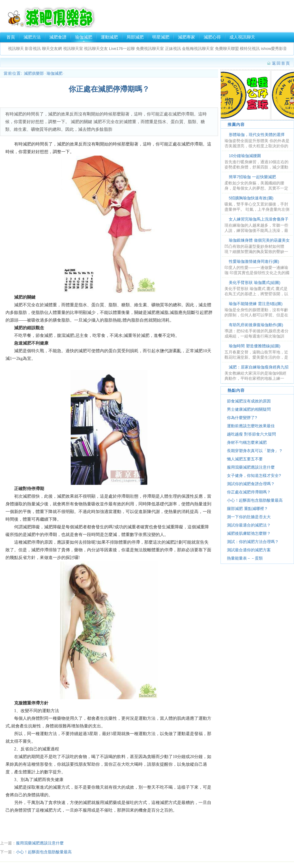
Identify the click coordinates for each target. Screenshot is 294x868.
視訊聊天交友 (96, 49)
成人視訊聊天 (242, 37)
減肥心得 (212, 37)
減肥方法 (32, 37)
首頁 (11, 37)
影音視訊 (32, 49)
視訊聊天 (16, 49)
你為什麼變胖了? (242, 418)
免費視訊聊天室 (150, 49)
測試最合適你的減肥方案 (249, 550)
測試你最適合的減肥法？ (249, 525)
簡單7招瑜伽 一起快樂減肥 (252, 177)
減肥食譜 (58, 37)
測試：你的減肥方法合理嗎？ (253, 542)
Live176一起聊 (123, 49)
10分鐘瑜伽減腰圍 (245, 156)
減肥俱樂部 (51, 17)
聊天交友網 (52, 49)
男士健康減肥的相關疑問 (249, 409)
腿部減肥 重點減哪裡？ (247, 509)
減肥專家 (187, 37)
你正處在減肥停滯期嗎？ (249, 492)
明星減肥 (161, 37)
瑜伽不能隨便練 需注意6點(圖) (256, 304)
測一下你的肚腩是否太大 (249, 517)
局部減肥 (135, 37)
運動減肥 (109, 37)
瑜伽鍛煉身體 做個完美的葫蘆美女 (259, 240)
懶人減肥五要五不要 (245, 459)
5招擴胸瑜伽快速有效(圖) (251, 198)
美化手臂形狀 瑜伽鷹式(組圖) (254, 283)
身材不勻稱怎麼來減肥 (247, 442)
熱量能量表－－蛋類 (245, 558)
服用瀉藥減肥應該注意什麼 (40, 843)
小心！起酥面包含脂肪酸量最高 (44, 852)
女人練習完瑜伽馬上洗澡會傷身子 (259, 219)
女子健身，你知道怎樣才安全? (254, 476)
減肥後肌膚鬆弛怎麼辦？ (249, 533)
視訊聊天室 (73, 49)
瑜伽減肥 (84, 37)
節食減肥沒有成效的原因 (249, 401)
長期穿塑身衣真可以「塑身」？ (255, 451)
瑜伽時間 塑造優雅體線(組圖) (254, 346)
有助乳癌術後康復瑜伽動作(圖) (256, 325)
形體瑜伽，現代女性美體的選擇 (257, 135)
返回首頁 (281, 63)
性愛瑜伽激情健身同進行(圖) (254, 261)
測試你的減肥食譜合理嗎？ (251, 484)
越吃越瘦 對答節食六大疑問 (251, 434)
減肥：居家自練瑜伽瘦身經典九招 (259, 367)
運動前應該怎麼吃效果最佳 (251, 426)
